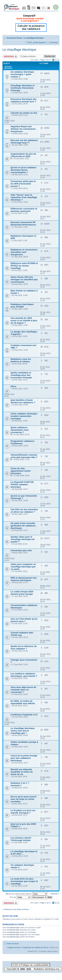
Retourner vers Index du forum (17, 909)
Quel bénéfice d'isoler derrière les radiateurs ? (23, 401)
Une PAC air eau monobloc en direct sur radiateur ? (24, 511)
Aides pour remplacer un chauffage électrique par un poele (23, 567)
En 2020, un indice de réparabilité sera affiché (23, 702)
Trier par (20, 897)
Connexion (54, 42)
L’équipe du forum (14, 947)
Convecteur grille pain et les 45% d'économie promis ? (23, 184)
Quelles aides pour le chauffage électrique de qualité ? (23, 539)
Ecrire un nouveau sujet (10, 56)
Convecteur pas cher (21, 550)
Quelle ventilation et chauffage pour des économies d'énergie (21, 375)
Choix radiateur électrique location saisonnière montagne (24, 416)
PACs (13, 386)
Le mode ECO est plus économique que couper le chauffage (24, 881)
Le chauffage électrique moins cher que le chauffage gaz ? (23, 731)
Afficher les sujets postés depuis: (26, 894)
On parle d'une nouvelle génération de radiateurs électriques (23, 526)
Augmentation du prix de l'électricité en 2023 (23, 155)
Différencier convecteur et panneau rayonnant (24, 210)
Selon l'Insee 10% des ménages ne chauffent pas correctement (24, 279)
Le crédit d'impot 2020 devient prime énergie (22, 593)
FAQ (30, 42)
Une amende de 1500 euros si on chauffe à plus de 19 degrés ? (24, 320)
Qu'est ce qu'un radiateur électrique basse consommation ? (23, 170)
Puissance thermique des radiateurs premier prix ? (24, 100)
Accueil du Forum (14, 38)
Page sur (45, 60)
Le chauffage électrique (34, 38)
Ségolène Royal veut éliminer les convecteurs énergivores (23, 129)
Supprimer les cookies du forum (35, 947)
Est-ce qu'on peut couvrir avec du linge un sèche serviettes (23, 799)
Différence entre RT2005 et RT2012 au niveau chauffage (24, 266)
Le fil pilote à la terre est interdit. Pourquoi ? (23, 812)
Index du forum (13, 944)
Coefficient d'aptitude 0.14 (24, 715)
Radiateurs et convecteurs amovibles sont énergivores (24, 252)
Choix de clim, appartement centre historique (21, 471)
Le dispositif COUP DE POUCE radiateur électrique (22, 484)
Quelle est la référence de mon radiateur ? (24, 647)
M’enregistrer (40, 42)
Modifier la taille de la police (56, 37)
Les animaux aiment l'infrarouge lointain (21, 839)
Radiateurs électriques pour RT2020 (22, 305)
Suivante (54, 894)
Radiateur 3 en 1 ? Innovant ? (20, 784)
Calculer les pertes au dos (24, 113)
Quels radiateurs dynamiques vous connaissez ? (20, 430)
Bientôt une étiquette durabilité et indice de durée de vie (22, 772)
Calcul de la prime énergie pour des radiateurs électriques (24, 758)
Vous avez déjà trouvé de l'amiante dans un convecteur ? (23, 690)
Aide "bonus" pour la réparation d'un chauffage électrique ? (24, 197)
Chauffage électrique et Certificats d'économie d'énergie (23, 88)
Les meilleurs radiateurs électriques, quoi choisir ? (24, 675)
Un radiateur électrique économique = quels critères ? (22, 74)
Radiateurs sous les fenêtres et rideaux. (21, 360)
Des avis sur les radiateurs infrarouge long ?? (24, 141)
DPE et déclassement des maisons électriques (24, 579)
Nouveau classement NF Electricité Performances (23, 223)
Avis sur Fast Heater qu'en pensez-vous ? (24, 620)
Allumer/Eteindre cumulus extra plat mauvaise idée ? (24, 456)
